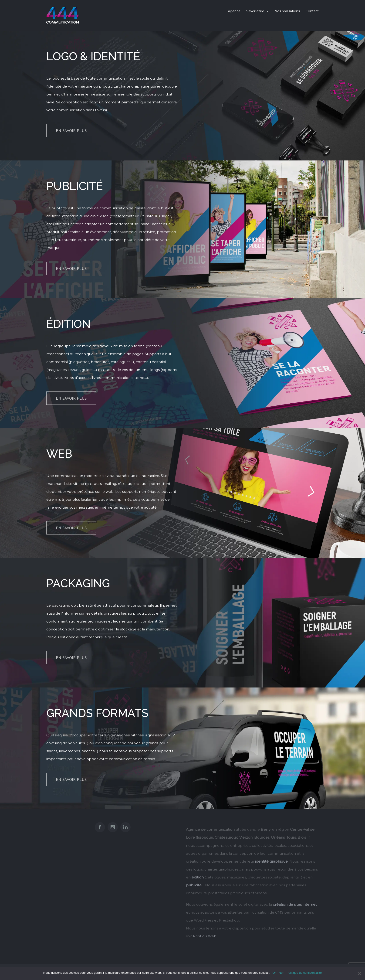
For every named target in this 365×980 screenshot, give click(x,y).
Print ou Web (205, 936)
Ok (275, 973)
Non (281, 973)
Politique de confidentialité (304, 973)
